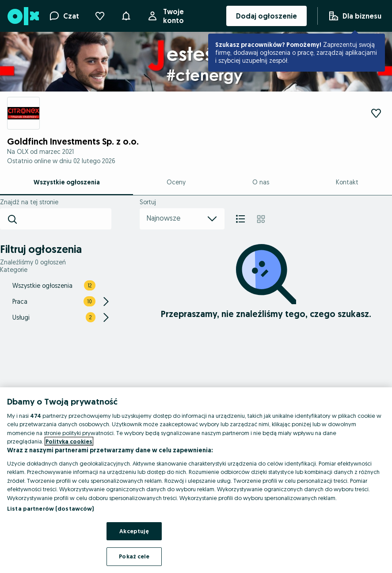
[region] (196, 480)
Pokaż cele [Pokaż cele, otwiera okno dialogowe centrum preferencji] (134, 556)
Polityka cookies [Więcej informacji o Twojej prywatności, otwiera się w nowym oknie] (69, 441)
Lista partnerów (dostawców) (51, 508)
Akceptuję (134, 531)
